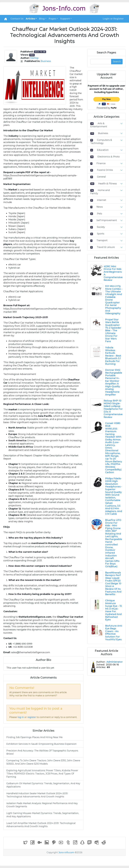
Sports (101, 234)
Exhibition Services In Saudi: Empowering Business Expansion (42, 744)
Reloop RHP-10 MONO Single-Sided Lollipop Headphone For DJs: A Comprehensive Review (113, 409)
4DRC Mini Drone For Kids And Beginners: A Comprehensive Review (113, 273)
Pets (100, 214)
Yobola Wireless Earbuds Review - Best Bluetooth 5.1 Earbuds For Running (113, 356)
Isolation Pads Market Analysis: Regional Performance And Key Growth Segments (42, 805)
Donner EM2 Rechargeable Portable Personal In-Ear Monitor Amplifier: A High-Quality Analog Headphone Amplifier (114, 382)
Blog (42, 19)
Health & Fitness (108, 184)
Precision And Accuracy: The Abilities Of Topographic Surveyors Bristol (42, 752)
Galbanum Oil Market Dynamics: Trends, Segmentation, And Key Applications (43, 785)
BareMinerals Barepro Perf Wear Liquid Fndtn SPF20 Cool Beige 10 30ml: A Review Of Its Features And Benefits (113, 584)
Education (103, 150)
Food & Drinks (105, 170)
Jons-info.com (66, 852)
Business (46, 61)
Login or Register (113, 19)
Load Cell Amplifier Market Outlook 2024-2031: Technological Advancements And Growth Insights (41, 825)
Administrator (115, 662)
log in (21, 717)
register (32, 717)
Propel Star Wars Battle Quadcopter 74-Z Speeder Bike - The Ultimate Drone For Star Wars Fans (113, 331)
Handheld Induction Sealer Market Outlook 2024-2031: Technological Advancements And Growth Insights (37, 795)
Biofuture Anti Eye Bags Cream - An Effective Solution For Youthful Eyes (114, 633)
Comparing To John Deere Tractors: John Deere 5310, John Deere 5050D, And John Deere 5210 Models (43, 762)
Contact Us (17, 19)
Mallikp (34, 58)
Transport (102, 240)
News (100, 207)
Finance (101, 163)
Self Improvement (107, 220)
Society (101, 227)
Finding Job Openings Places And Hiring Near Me (35, 737)
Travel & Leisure (106, 247)
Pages (52, 19)
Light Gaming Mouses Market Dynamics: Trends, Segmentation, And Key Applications (43, 815)
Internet (102, 200)
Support (65, 19)
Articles (30, 19)
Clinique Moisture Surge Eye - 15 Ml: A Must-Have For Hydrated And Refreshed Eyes (113, 610)
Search (117, 62)
